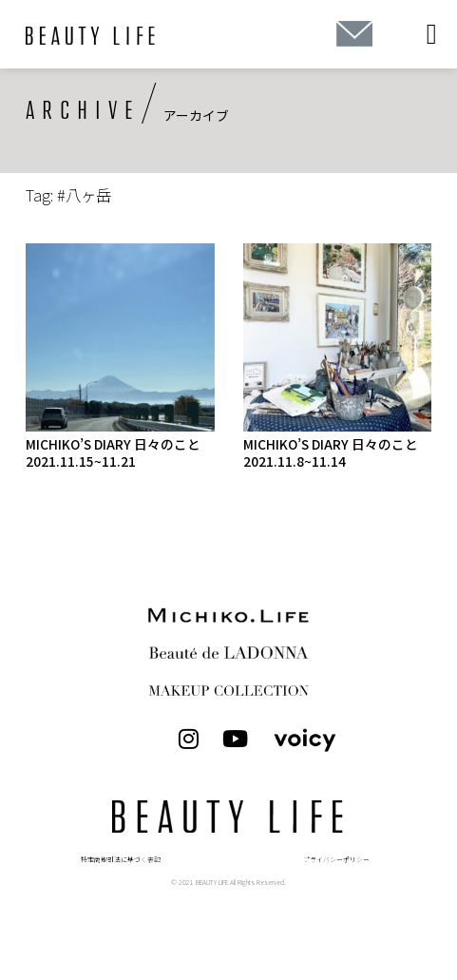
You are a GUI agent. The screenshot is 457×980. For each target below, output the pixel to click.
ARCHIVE (83, 111)
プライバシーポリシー (336, 859)
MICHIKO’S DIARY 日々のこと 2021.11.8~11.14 (331, 452)
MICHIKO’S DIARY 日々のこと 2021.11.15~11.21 (113, 452)
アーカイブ (196, 115)
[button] (431, 35)
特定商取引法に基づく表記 (121, 859)
